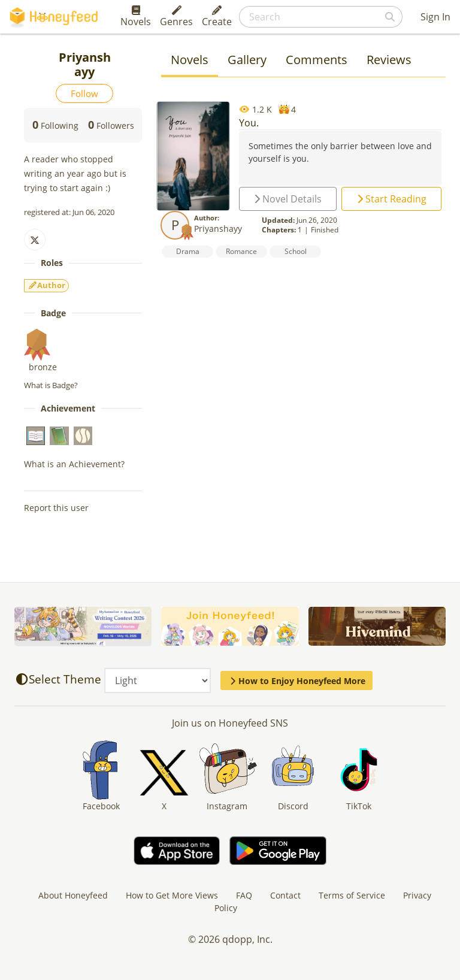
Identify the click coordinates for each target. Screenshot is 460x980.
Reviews (389, 60)
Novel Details (288, 199)
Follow (84, 93)
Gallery (247, 60)
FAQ (244, 895)
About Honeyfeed (73, 895)
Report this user (56, 508)
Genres (176, 17)
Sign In (435, 17)
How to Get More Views (172, 895)
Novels (136, 17)
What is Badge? (51, 385)
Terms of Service (352, 895)
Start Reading (392, 199)
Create (217, 17)
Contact (285, 895)
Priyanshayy (218, 229)
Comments (317, 60)
